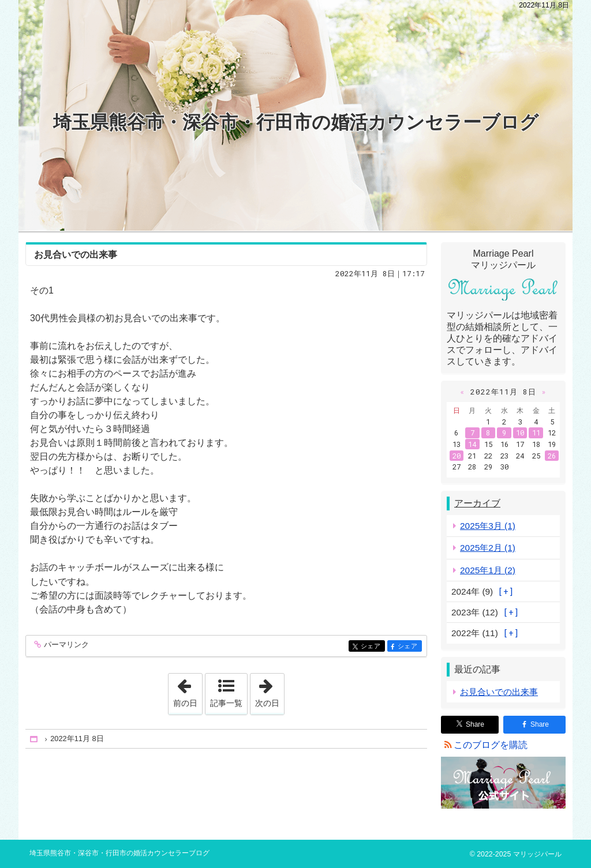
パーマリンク (66, 645)
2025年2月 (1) (488, 548)
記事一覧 (226, 703)
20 (457, 456)
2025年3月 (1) (488, 526)
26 (552, 456)
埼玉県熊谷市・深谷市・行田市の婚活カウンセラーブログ (296, 122)
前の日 (188, 690)
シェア (372, 647)
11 (536, 433)
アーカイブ (477, 503)
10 (520, 433)
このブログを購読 (491, 745)
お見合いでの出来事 (76, 255)
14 (472, 444)
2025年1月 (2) (488, 570)
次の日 (270, 690)
